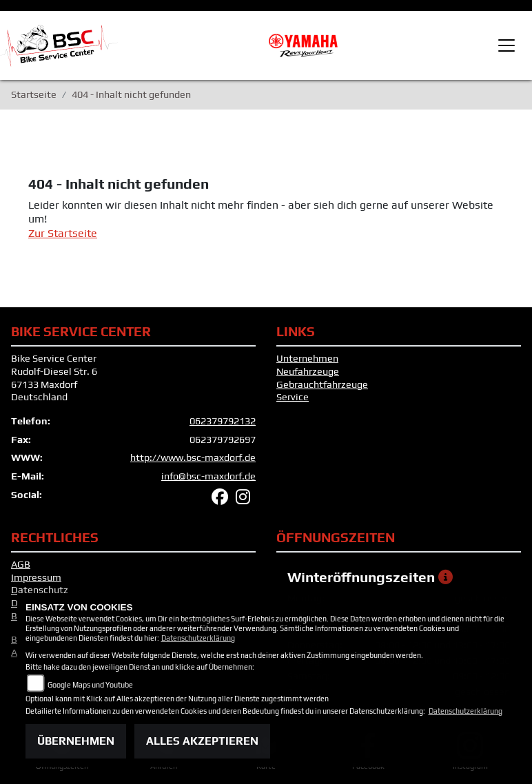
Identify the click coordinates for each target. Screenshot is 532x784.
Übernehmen (76, 741)
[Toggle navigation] (507, 45)
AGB (21, 564)
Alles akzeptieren (202, 741)
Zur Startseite (63, 233)
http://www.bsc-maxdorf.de (193, 457)
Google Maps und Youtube (90, 685)
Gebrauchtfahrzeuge (322, 384)
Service (293, 397)
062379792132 (223, 421)
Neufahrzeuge (308, 371)
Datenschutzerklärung (198, 638)
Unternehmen (307, 358)
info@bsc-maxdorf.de (208, 476)
